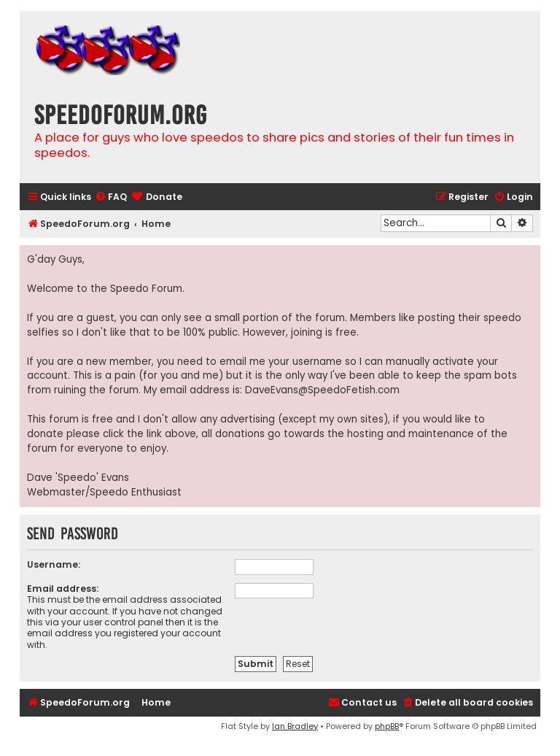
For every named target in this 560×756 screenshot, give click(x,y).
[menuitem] (111, 197)
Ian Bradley (295, 726)
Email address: (63, 589)
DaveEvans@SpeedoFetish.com (322, 390)
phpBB (387, 726)
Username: (54, 564)
